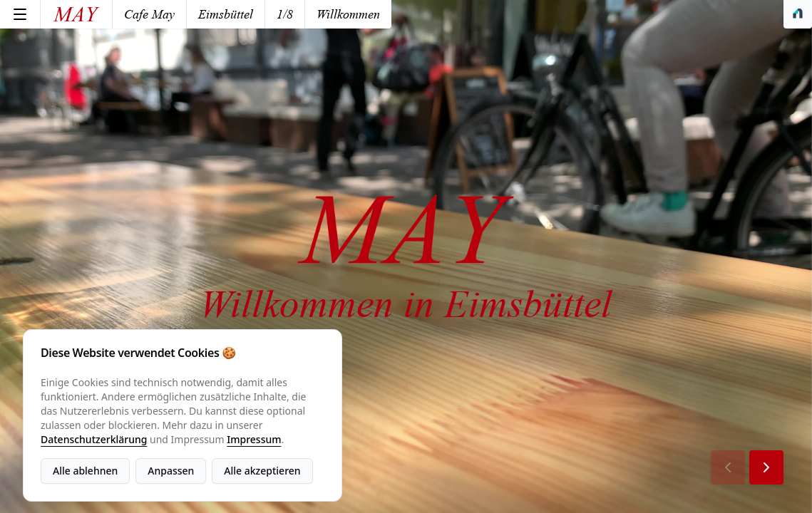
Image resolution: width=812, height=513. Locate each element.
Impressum (254, 439)
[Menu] (20, 14)
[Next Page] (766, 467)
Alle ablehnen (85, 471)
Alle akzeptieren (262, 471)
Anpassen (171, 471)
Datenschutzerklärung (94, 439)
